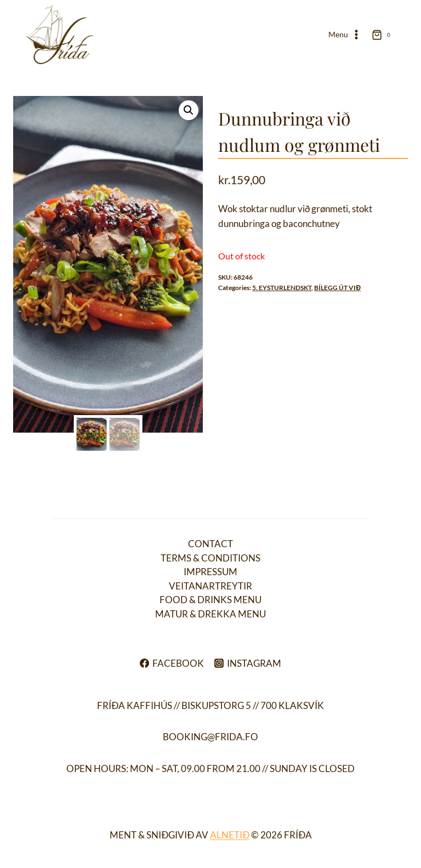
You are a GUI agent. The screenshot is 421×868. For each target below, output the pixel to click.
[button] (189, 110)
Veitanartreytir (210, 586)
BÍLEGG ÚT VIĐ (337, 288)
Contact (210, 544)
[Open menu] (345, 35)
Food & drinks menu (210, 600)
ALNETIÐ (230, 835)
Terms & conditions (210, 558)
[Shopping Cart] (383, 35)
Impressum (210, 572)
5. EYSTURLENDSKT (282, 288)
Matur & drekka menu (210, 614)
